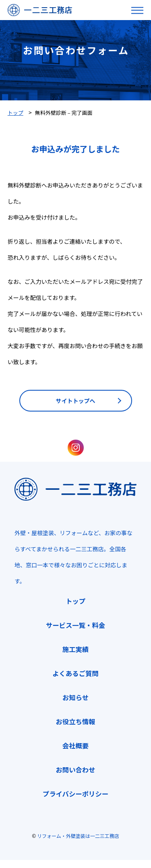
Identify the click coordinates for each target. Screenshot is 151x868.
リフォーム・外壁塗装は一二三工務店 (78, 836)
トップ (75, 601)
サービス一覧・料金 (75, 625)
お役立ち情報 (75, 721)
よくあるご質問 (75, 673)
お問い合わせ (75, 770)
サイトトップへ (76, 401)
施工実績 (75, 649)
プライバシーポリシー (75, 794)
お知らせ (75, 697)
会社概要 (75, 746)
